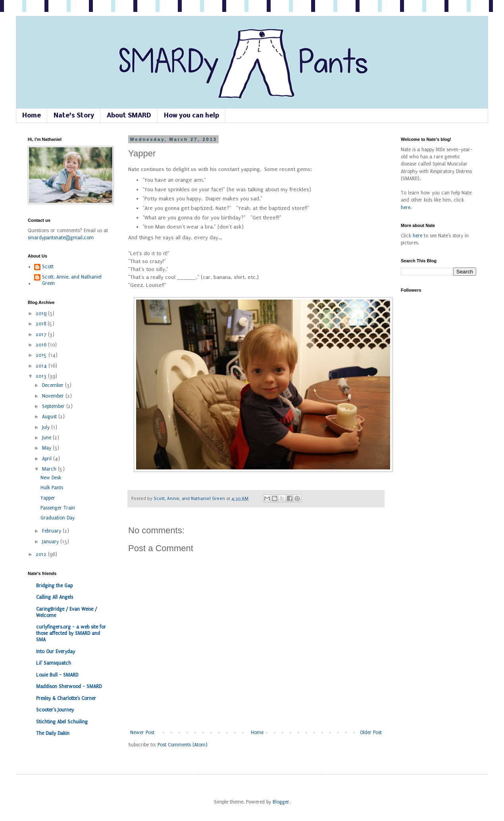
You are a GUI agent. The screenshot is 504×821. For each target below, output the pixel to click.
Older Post (371, 733)
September (54, 406)
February (52, 531)
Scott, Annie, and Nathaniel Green (190, 499)
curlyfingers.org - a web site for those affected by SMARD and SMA (71, 633)
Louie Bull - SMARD (57, 675)
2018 (42, 324)
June (47, 438)
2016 (42, 345)
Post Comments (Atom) (183, 745)
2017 (42, 335)
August (50, 417)
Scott (48, 267)
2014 (42, 366)
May (47, 448)
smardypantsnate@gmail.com (61, 238)
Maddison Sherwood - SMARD (69, 686)
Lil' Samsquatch (54, 663)
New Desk (51, 478)
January (51, 542)
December (54, 385)
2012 (42, 554)
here (406, 208)
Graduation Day (58, 518)
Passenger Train (58, 508)
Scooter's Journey (55, 710)
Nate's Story (74, 116)
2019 (42, 313)
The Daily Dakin (53, 733)
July (47, 427)
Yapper (48, 498)
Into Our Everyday (56, 652)
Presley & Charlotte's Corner (66, 698)
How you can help (191, 116)
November (54, 396)
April (48, 459)
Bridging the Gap (54, 586)
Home (32, 116)
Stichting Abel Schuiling (62, 722)
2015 (42, 355)
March (50, 469)
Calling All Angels (55, 597)
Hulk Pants (52, 488)
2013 (42, 376)
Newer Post (142, 733)
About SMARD (129, 116)
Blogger (281, 802)
